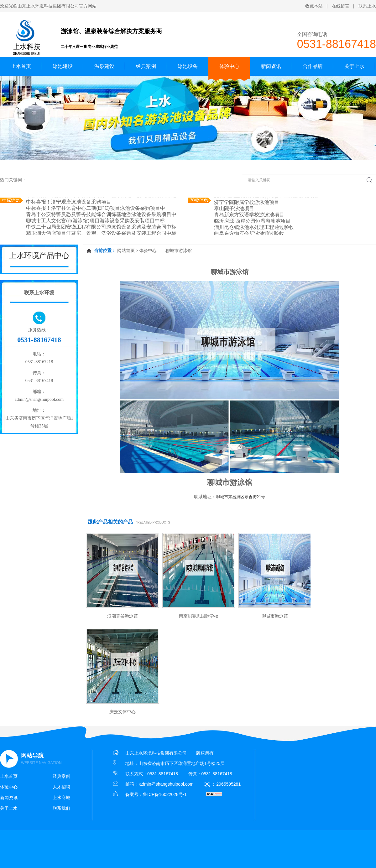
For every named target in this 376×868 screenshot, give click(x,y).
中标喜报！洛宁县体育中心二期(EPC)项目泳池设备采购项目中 (96, 208)
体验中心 (229, 66)
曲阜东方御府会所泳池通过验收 (249, 233)
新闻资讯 (271, 66)
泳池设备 (188, 66)
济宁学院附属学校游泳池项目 (247, 202)
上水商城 (61, 798)
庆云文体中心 (123, 712)
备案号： (134, 794)
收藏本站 (314, 6)
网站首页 (126, 251)
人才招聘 (61, 787)
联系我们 (61, 808)
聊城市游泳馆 (275, 616)
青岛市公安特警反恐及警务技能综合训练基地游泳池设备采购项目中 (101, 214)
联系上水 (367, 6)
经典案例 (146, 66)
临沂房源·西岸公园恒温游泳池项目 (252, 221)
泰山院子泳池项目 (234, 208)
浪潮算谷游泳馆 (123, 616)
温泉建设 (104, 66)
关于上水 (354, 66)
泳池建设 (63, 66)
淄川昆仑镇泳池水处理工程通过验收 (254, 227)
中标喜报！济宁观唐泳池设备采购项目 (69, 202)
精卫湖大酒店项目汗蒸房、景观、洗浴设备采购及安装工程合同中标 (101, 233)
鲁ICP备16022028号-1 (165, 794)
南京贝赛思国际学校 (199, 616)
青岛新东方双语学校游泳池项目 (249, 215)
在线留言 (341, 6)
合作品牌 (313, 66)
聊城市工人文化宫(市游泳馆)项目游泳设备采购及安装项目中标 (95, 221)
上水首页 (21, 66)
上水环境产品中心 (39, 255)
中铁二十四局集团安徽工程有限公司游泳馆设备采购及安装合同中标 (101, 227)
